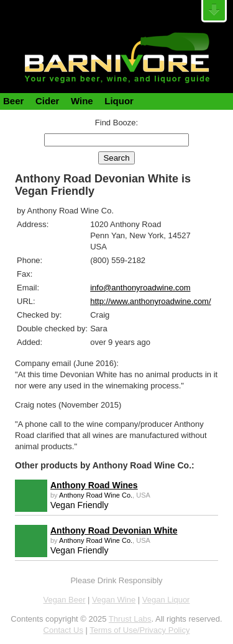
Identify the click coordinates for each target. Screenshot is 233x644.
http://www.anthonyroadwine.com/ (150, 301)
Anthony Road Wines (94, 485)
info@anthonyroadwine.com (140, 288)
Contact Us (63, 630)
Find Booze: (116, 123)
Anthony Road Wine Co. (96, 495)
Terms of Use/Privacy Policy (139, 630)
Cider (47, 101)
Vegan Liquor (166, 600)
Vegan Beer (65, 600)
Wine (82, 101)
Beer (13, 101)
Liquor (119, 101)
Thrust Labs (130, 619)
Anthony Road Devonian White (114, 530)
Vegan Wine (114, 600)
